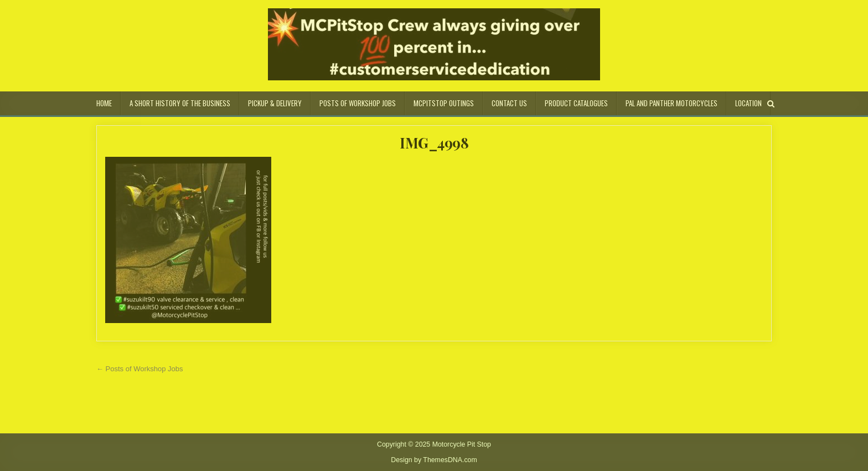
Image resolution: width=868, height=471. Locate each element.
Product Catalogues (576, 103)
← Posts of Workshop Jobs (140, 369)
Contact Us (509, 103)
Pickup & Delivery (275, 103)
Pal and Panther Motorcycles (671, 103)
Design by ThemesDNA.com (434, 460)
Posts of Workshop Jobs (358, 103)
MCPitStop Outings (444, 103)
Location (748, 103)
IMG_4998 (434, 143)
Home (104, 103)
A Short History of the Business (180, 103)
